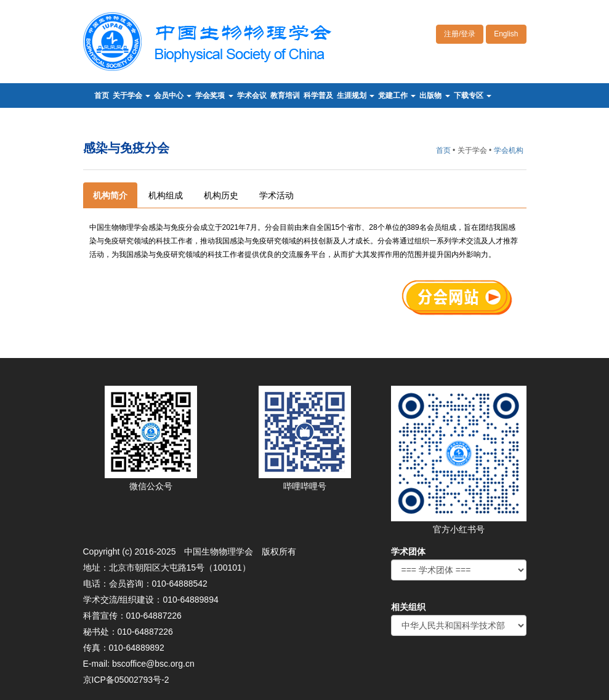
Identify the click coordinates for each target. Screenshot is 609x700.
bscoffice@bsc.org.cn (153, 664)
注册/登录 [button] (460, 34)
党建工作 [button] (397, 96)
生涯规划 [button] (356, 96)
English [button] (506, 34)
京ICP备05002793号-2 (126, 680)
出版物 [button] (434, 96)
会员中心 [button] (173, 96)
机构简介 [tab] (110, 195)
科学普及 (318, 96)
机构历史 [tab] (221, 195)
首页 (102, 96)
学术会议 (252, 96)
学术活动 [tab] (276, 195)
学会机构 (509, 150)
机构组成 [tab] (166, 195)
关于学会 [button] (131, 96)
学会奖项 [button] (214, 96)
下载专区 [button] (473, 96)
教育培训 (285, 96)
